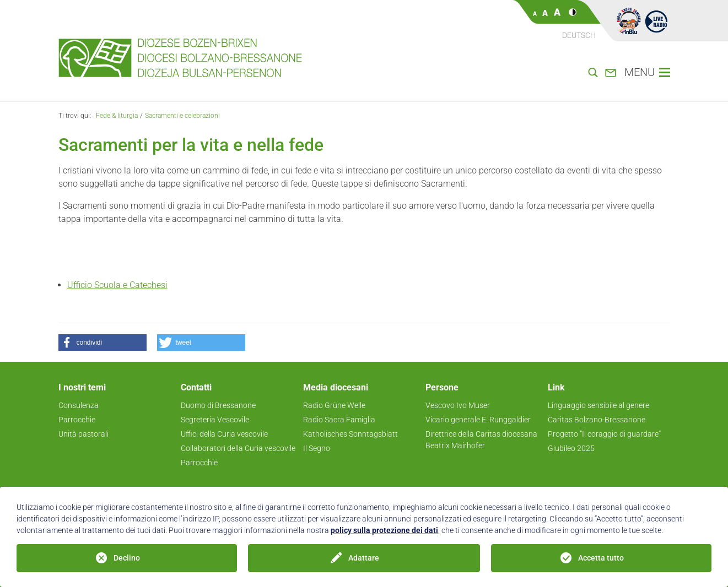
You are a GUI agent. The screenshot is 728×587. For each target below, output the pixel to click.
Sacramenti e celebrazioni (182, 116)
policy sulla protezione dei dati (384, 530)
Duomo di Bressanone (218, 405)
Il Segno (317, 448)
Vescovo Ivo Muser (458, 405)
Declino (127, 558)
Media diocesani (336, 387)
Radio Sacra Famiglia (339, 420)
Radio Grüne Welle (334, 405)
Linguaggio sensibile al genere (598, 405)
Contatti (196, 387)
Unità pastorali (83, 434)
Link (556, 387)
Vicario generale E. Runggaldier (478, 420)
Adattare (364, 558)
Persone (442, 387)
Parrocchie (77, 420)
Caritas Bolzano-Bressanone (597, 420)
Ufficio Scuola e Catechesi (117, 285)
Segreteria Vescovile (215, 420)
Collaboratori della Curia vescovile (238, 448)
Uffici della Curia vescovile (224, 434)
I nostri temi (82, 387)
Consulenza (79, 405)
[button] (103, 343)
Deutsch (579, 35)
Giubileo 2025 (571, 448)
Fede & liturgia (117, 116)
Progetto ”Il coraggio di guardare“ (604, 434)
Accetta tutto (601, 558)
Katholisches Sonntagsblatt (350, 434)
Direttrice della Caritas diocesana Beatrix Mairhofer (481, 440)
